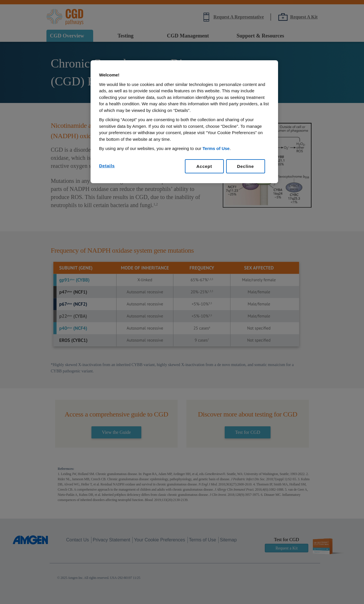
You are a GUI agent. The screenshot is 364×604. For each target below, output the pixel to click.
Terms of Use (216, 148)
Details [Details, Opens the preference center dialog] (107, 166)
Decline (246, 166)
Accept (204, 166)
